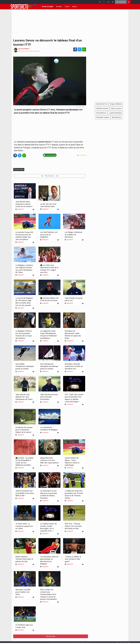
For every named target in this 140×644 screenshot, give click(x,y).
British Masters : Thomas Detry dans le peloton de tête (24, 559)
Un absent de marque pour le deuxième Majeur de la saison (24, 430)
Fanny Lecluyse (116, 108)
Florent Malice (25, 49)
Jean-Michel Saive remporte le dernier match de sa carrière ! (24, 204)
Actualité (59, 7)
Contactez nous (55, 638)
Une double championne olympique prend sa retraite (25, 366)
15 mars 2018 (24, 51)
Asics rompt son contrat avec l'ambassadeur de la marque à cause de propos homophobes (49, 594)
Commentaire (36, 51)
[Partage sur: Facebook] (75, 49)
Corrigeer (81, 155)
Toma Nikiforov (101, 113)
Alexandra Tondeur (103, 117)
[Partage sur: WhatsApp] (84, 49)
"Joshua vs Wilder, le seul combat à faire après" (73, 559)
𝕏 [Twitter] (121, 638)
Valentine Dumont (102, 108)
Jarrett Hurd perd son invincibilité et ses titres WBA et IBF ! (25, 493)
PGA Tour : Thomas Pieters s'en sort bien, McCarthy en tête (73, 526)
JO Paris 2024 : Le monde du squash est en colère (24, 526)
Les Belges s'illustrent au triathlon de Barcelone (73, 235)
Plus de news (50, 176)
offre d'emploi (86, 638)
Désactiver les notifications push (79, 640)
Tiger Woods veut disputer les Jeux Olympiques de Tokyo (24, 397)
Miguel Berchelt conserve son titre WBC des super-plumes (49, 460)
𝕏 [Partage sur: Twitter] (80, 49)
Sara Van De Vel (101, 104)
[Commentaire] (33, 209)
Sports (75, 7)
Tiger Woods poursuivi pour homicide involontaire (49, 397)
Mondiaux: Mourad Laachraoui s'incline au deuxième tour (74, 366)
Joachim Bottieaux (115, 113)
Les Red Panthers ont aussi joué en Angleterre (49, 235)
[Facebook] (117, 638)
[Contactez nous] (125, 638)
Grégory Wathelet (116, 104)
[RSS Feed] (129, 638)
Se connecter (121, 2)
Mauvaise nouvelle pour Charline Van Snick (23, 592)
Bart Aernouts (117, 117)
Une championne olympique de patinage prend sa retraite (49, 366)
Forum (67, 7)
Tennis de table (47, 7)
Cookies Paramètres (58, 640)
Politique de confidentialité (70, 638)
